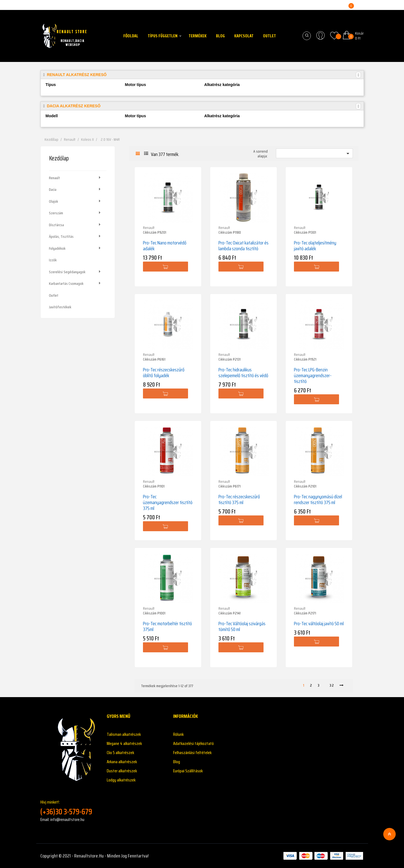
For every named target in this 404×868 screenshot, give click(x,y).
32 (332, 685)
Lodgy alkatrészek (121, 780)
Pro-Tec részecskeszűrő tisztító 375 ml (239, 500)
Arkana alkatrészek (122, 762)
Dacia (53, 189)
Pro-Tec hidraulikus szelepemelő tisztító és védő (243, 373)
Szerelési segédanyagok (67, 272)
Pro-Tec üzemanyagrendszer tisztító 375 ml (168, 502)
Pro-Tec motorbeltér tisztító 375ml (167, 626)
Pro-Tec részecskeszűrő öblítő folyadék (164, 373)
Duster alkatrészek (122, 771)
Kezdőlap (59, 158)
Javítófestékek (60, 307)
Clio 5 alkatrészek (120, 753)
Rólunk (178, 734)
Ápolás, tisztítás (61, 236)
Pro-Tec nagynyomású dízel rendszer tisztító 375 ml (318, 500)
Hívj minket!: (69, 808)
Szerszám (56, 213)
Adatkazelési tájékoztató (193, 743)
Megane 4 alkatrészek (124, 743)
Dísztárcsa (56, 225)
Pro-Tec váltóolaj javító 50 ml (319, 624)
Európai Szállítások (188, 771)
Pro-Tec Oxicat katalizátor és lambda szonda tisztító (243, 246)
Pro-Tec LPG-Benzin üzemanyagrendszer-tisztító (313, 376)
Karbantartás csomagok (66, 283)
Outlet (54, 295)
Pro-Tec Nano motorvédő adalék (165, 246)
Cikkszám (150, 233)
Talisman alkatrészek (124, 734)
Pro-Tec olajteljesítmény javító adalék (315, 246)
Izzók (53, 260)
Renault (54, 178)
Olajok (54, 201)
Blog (177, 762)
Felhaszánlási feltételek (192, 753)
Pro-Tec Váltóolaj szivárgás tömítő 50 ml (242, 626)
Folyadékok (57, 248)
